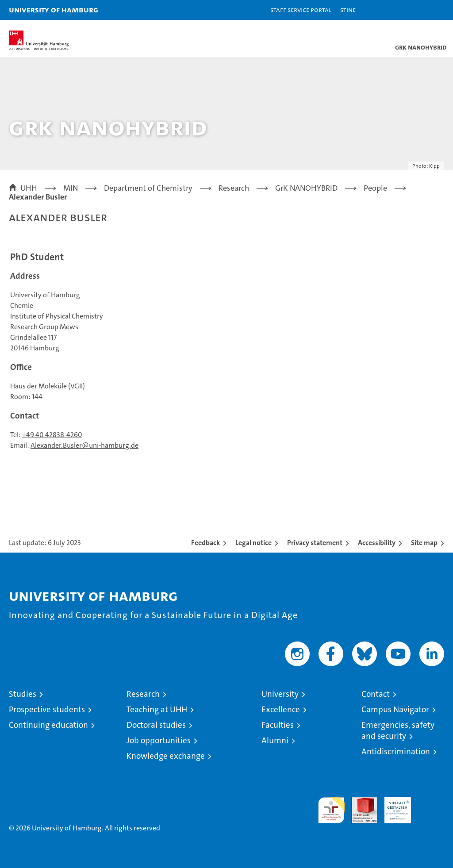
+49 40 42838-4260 (52, 435)
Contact (376, 694)
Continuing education (48, 725)
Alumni (275, 740)
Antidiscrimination (396, 751)
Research (143, 694)
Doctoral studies (156, 725)
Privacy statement (315, 543)
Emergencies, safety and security (398, 730)
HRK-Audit (393, 806)
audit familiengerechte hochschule (331, 810)
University (280, 694)
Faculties (278, 725)
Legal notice (253, 543)
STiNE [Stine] (348, 10)
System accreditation (431, 806)
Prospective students (47, 709)
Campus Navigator (395, 709)
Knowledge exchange (166, 756)
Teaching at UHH (157, 709)
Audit (360, 801)
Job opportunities (159, 740)
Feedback (205, 543)
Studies (23, 694)
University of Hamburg (54, 10)
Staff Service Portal (301, 10)
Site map (424, 543)
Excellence (281, 709)
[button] (418, 10)
